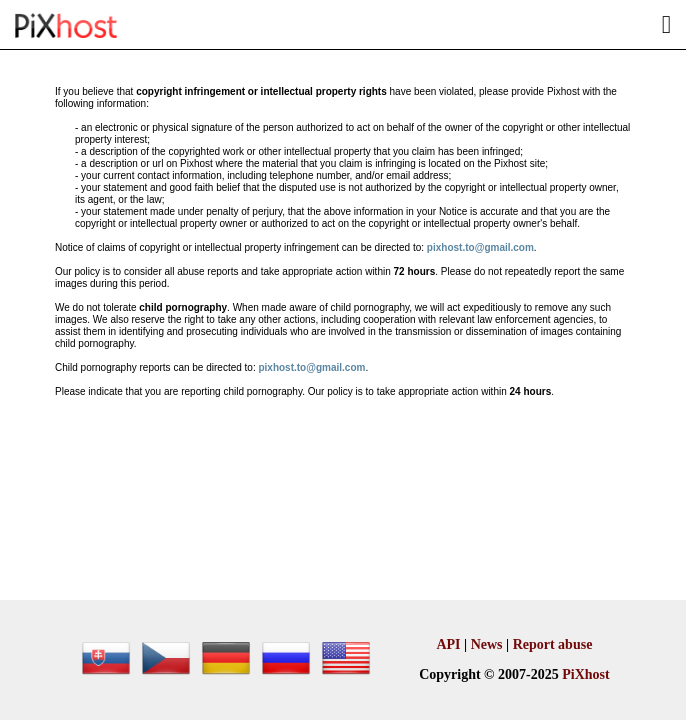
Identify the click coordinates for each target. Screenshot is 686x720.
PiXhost (585, 674)
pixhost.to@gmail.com (480, 247)
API (448, 644)
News (487, 644)
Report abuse (553, 644)
